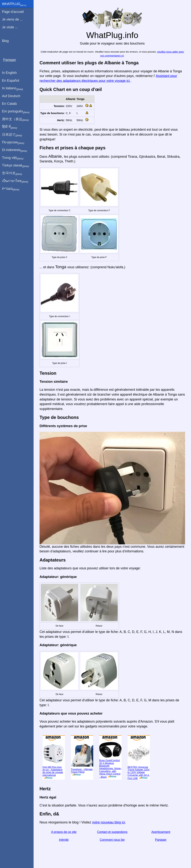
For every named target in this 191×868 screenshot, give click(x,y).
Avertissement (161, 832)
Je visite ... (10, 27)
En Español (11, 81)
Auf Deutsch (11, 96)
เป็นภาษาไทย (15, 181)
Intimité (64, 840)
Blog (5, 41)
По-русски (13, 142)
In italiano (13, 88)
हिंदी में (10, 127)
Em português (16, 111)
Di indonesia (15, 150)
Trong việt (13, 158)
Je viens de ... (12, 19)
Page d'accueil (13, 12)
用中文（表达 (15, 119)
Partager (161, 840)
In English (9, 73)
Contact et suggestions (112, 832)
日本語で (12, 135)
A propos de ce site (64, 832)
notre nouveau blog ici (109, 822)
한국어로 (12, 173)
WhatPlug (14, 4)
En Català (9, 104)
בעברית (11, 189)
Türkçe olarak (16, 166)
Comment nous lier (112, 840)
